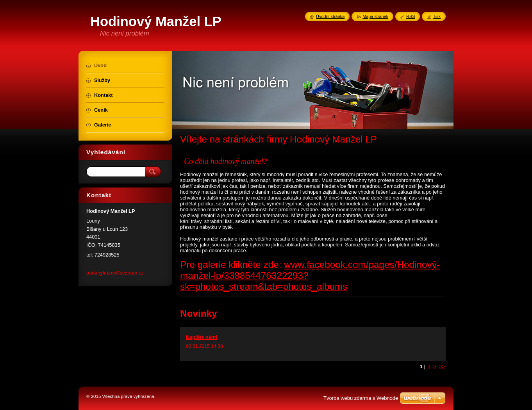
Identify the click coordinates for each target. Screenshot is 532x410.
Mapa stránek (375, 16)
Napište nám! (202, 337)
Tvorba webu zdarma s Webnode (361, 398)
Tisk (437, 16)
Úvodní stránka (330, 16)
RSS (411, 16)
